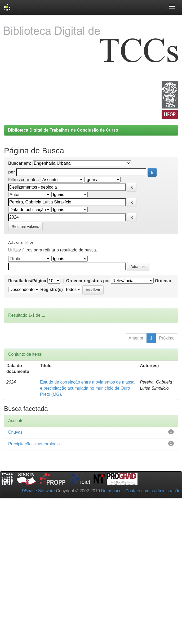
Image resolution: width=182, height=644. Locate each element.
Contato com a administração (153, 491)
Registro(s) (51, 290)
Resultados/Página (27, 281)
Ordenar (163, 281)
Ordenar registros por (88, 281)
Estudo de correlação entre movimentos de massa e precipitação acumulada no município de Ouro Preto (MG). (87, 388)
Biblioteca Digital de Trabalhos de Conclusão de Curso (63, 130)
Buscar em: (20, 163)
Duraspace (111, 491)
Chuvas (15, 432)
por (12, 172)
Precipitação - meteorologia (34, 444)
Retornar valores (25, 227)
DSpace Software (38, 491)
